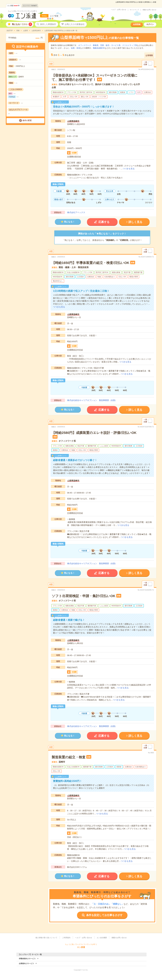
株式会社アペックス (76, 212)
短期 (73, 48)
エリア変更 (54, 16)
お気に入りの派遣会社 (75, 24)
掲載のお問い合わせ (149, 10)
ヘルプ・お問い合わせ (119, 10)
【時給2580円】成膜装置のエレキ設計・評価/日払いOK (94, 433)
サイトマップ (134, 10)
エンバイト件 (30, 6)
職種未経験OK (99, 48)
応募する (104, 222)
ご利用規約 (66, 938)
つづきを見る (129, 169)
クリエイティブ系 (130, 45)
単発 (78, 48)
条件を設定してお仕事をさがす (104, 915)
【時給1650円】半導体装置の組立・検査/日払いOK (90, 263)
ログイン (150, 24)
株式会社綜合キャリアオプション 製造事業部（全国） (92, 400)
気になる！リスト (22, 24)
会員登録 (137, 24)
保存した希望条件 (48, 24)
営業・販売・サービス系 (110, 45)
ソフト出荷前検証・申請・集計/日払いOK (84, 596)
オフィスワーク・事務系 (88, 45)
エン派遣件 (13, 6)
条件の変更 (27, 120)
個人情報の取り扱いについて (46, 938)
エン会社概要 (102, 938)
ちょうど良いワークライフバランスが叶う (23, 11)
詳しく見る (135, 222)
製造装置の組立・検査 (69, 757)
